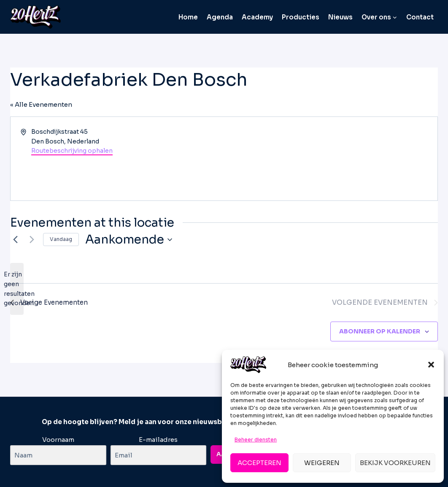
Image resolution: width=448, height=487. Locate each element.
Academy (257, 17)
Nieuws (340, 17)
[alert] (17, 289)
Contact (420, 17)
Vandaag (61, 239)
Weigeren (322, 463)
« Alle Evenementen (41, 104)
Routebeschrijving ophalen (72, 151)
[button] (431, 365)
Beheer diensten (256, 440)
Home (188, 17)
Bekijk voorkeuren (395, 463)
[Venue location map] (330, 159)
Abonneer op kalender (380, 331)
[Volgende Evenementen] (32, 240)
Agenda (220, 17)
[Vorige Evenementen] (15, 240)
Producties (301, 17)
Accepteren (259, 463)
